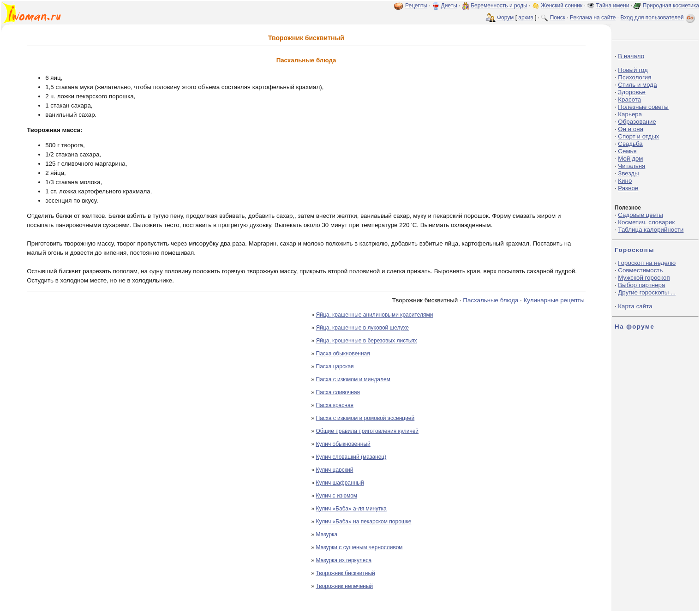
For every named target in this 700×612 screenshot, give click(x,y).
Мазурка (327, 534)
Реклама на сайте (593, 18)
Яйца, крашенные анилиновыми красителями (375, 315)
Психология (634, 77)
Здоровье (632, 92)
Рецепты (416, 6)
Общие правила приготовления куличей (368, 431)
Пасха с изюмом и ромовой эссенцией (365, 418)
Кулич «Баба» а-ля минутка (351, 509)
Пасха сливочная (338, 392)
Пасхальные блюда (491, 300)
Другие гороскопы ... (647, 292)
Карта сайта (635, 306)
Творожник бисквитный (346, 573)
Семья (627, 151)
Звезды (628, 173)
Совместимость (640, 270)
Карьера (630, 114)
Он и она (631, 129)
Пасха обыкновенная (343, 354)
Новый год (633, 70)
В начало (631, 56)
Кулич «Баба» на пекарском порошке (364, 522)
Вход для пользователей (658, 18)
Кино (625, 181)
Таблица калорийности (651, 230)
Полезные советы (643, 107)
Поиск (558, 18)
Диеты (449, 6)
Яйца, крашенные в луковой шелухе (363, 328)
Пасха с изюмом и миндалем (353, 379)
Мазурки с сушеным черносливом (359, 547)
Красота (629, 99)
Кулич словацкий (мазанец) (351, 457)
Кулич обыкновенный (343, 444)
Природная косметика (671, 6)
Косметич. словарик (646, 222)
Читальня (631, 166)
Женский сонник (562, 6)
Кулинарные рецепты (554, 300)
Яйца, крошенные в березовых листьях (367, 341)
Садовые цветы (640, 215)
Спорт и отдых (638, 136)
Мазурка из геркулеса (344, 560)
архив (526, 18)
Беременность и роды (499, 6)
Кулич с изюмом (337, 496)
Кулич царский (335, 470)
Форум (505, 18)
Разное (628, 188)
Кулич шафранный (340, 483)
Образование (637, 122)
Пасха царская (335, 366)
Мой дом (630, 159)
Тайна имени (613, 6)
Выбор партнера (641, 285)
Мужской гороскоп (644, 278)
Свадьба (630, 144)
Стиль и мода (637, 85)
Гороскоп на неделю (647, 263)
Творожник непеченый (345, 586)
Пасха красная (335, 405)
